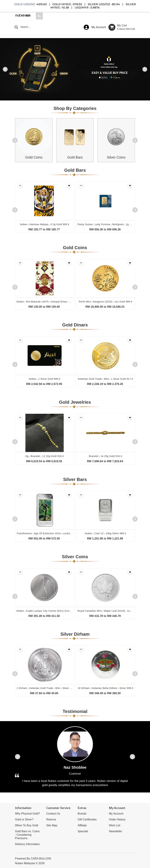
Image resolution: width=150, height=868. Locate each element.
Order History (117, 819)
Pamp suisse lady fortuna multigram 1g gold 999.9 (110, 224)
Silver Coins (116, 157)
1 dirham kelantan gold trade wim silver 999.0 (46, 688)
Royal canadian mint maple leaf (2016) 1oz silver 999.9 (112, 611)
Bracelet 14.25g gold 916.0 (106, 456)
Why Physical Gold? (27, 814)
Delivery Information (27, 844)
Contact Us (53, 814)
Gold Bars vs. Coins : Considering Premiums (27, 835)
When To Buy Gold (27, 825)
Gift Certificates (87, 819)
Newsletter (116, 831)
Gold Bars (75, 157)
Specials (83, 831)
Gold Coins (34, 157)
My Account (116, 814)
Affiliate (82, 825)
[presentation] (15, 140)
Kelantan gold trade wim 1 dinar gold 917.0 (105, 379)
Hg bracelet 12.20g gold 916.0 (45, 456)
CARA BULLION (41, 859)
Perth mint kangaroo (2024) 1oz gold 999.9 (105, 302)
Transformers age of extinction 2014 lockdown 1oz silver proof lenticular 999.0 (66, 533)
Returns (51, 819)
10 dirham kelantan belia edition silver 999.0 (106, 688)
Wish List (115, 825)
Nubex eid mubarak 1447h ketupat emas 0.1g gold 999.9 (52, 302)
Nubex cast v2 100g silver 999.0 (105, 533)
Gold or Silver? (24, 819)
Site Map (52, 825)
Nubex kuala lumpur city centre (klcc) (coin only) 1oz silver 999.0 (58, 611)
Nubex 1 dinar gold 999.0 (44, 379)
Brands (82, 814)
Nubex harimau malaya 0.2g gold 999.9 (45, 224)
